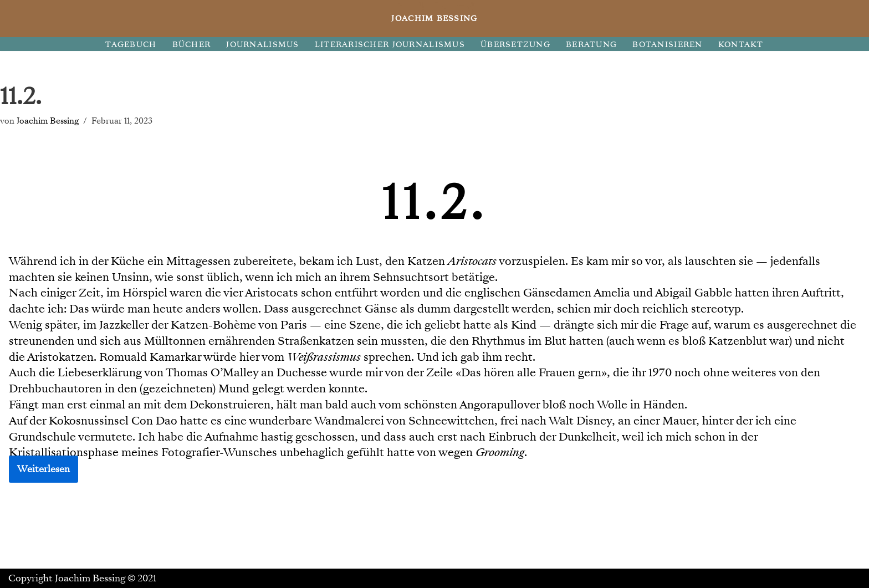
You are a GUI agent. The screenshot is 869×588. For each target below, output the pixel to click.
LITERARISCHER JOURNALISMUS (390, 45)
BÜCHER (192, 45)
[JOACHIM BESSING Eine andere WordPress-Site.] (435, 19)
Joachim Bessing (48, 121)
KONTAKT (741, 45)
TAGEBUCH (131, 45)
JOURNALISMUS (262, 45)
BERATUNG (591, 45)
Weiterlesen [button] (44, 469)
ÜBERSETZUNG (515, 45)
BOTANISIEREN (667, 45)
